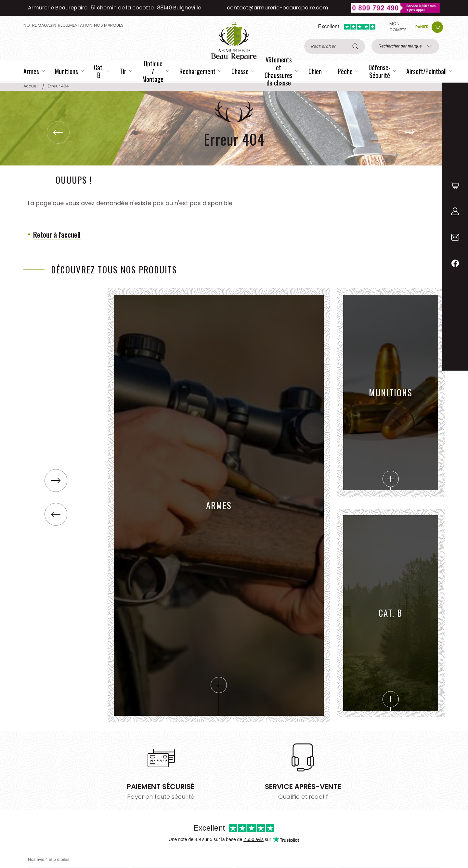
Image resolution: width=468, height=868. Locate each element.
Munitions (391, 436)
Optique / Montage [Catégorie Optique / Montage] (153, 71)
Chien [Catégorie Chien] (315, 72)
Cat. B (390, 657)
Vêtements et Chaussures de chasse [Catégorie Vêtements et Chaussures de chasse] (279, 71)
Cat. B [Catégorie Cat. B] (99, 72)
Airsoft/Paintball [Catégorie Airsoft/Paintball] (426, 72)
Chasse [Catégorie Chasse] (240, 72)
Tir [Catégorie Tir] (123, 72)
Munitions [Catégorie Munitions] (66, 72)
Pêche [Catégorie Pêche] (345, 72)
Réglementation (75, 25)
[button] (410, 132)
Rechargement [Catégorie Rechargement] (197, 72)
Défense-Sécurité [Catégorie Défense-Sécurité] (379, 72)
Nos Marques (109, 25)
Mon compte (398, 27)
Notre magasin (40, 25)
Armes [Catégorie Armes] (31, 72)
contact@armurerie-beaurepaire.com (278, 8)
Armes (219, 596)
